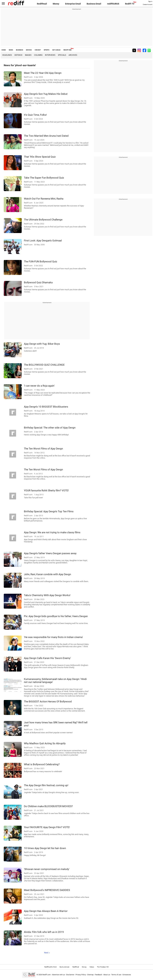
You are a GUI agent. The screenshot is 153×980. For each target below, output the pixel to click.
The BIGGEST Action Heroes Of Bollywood (48, 701)
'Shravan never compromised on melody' (47, 869)
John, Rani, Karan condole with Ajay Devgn (47, 574)
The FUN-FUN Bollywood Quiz (40, 261)
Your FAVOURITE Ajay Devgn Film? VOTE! (47, 827)
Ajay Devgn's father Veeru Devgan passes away (50, 553)
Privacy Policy (81, 975)
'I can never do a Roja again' (39, 386)
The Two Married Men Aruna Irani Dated (46, 136)
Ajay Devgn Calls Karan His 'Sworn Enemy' (47, 658)
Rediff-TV (130, 4)
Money (56, 4)
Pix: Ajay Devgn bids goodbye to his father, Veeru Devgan (56, 616)
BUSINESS (19, 50)
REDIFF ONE (68, 50)
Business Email (94, 4)
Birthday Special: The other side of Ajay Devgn (50, 428)
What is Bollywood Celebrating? (42, 764)
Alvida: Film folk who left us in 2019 (44, 932)
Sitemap (90, 975)
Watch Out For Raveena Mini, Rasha (44, 199)
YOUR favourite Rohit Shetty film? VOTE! (46, 490)
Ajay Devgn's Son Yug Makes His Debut (46, 94)
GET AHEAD (56, 50)
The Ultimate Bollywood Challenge (43, 220)
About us (107, 975)
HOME (4, 50)
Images (28, 55)
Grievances (127, 975)
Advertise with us (58, 975)
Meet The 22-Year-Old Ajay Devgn (43, 73)
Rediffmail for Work (51, 967)
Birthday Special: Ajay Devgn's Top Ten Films (49, 511)
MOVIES (29, 50)
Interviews (50, 55)
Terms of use (116, 975)
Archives (73, 55)
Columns (38, 55)
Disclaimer (70, 975)
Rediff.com (47, 975)
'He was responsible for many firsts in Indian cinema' (53, 637)
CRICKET (38, 50)
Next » (47, 953)
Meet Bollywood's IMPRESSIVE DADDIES (47, 890)
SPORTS (47, 50)
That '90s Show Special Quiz (40, 157)
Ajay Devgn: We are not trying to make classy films (52, 532)
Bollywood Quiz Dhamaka (38, 282)
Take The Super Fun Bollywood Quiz (44, 178)
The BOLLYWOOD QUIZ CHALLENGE (44, 365)
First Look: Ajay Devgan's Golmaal (43, 241)
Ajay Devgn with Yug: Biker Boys (42, 344)
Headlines (7, 55)
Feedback (98, 975)
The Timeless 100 (103, 967)
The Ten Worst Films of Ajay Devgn (43, 449)
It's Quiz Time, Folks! (35, 115)
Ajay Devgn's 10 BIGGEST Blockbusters (46, 407)
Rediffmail (42, 4)
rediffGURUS (113, 4)
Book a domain (65, 967)
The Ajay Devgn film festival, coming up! (46, 785)
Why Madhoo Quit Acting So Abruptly (45, 743)
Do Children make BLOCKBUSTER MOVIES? (48, 806)
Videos (92, 967)
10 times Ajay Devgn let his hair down (45, 848)
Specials (62, 55)
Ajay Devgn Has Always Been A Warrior (46, 911)
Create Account (148, 4)
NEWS (11, 50)
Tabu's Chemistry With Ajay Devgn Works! (47, 595)
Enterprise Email (73, 4)
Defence (18, 55)
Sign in (150, 1)
